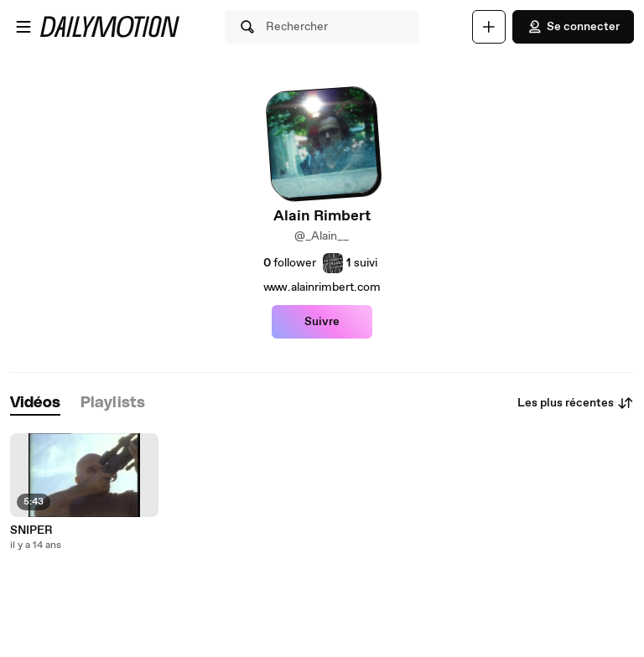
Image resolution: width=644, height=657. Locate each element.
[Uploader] (489, 27)
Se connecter (573, 27)
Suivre (322, 322)
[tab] (35, 404)
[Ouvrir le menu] (23, 27)
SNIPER (31, 530)
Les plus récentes (576, 403)
